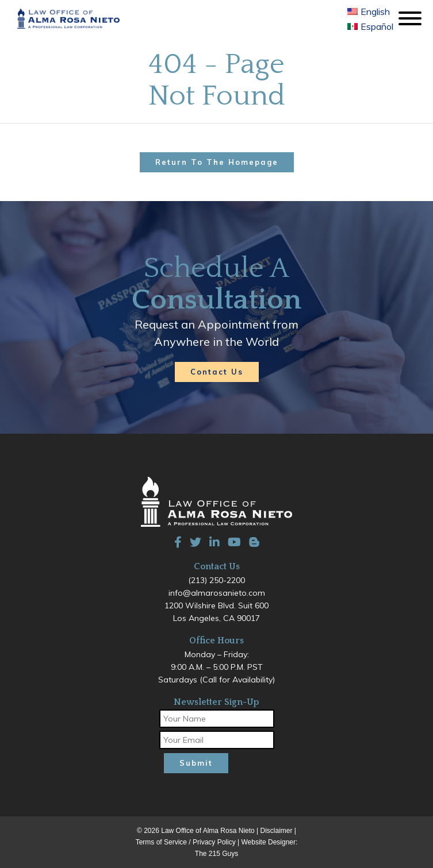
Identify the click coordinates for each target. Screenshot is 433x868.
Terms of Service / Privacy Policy (186, 842)
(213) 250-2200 (217, 580)
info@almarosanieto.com (217, 593)
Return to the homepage (217, 162)
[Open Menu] (409, 19)
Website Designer (269, 842)
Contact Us (217, 372)
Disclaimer (277, 831)
